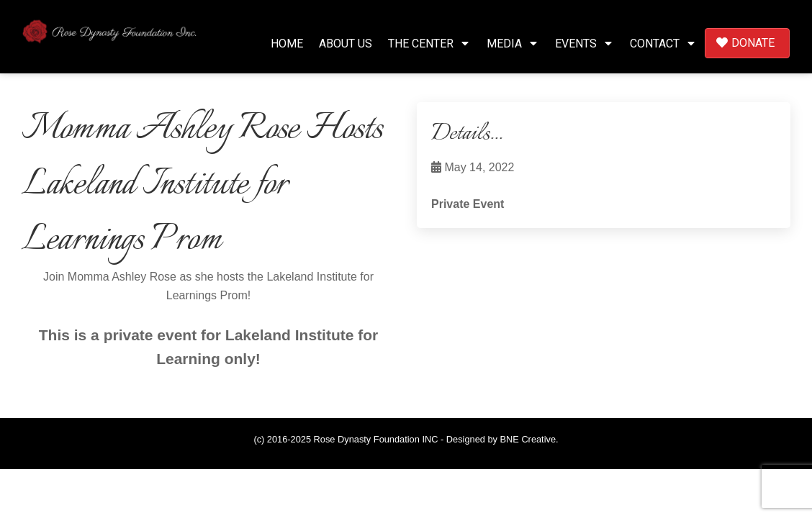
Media (513, 44)
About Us (346, 44)
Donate (745, 43)
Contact (663, 44)
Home (287, 44)
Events (585, 44)
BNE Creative (528, 439)
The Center (429, 44)
